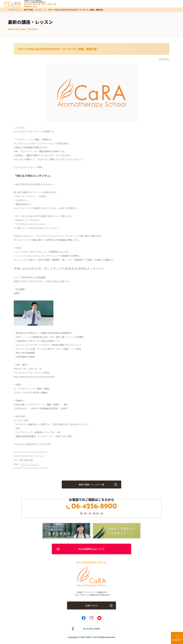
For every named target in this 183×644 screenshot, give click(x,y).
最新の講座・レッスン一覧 (91, 484)
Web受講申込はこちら (92, 549)
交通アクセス (91, 605)
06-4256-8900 (91, 507)
